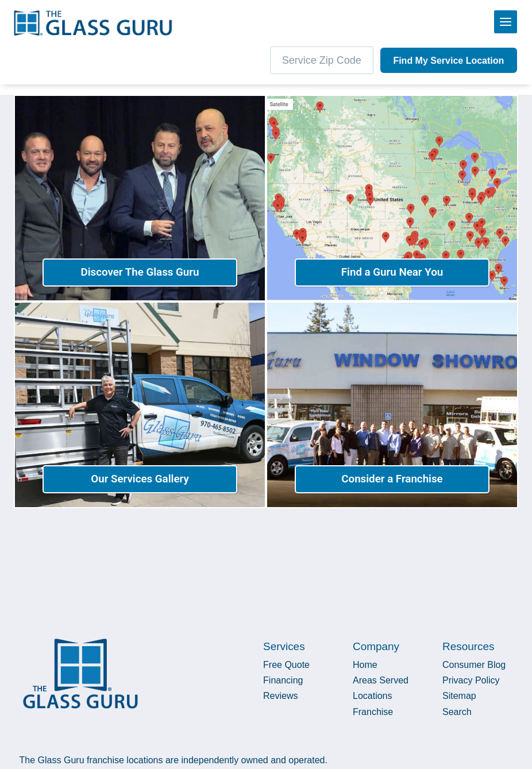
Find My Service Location (448, 61)
